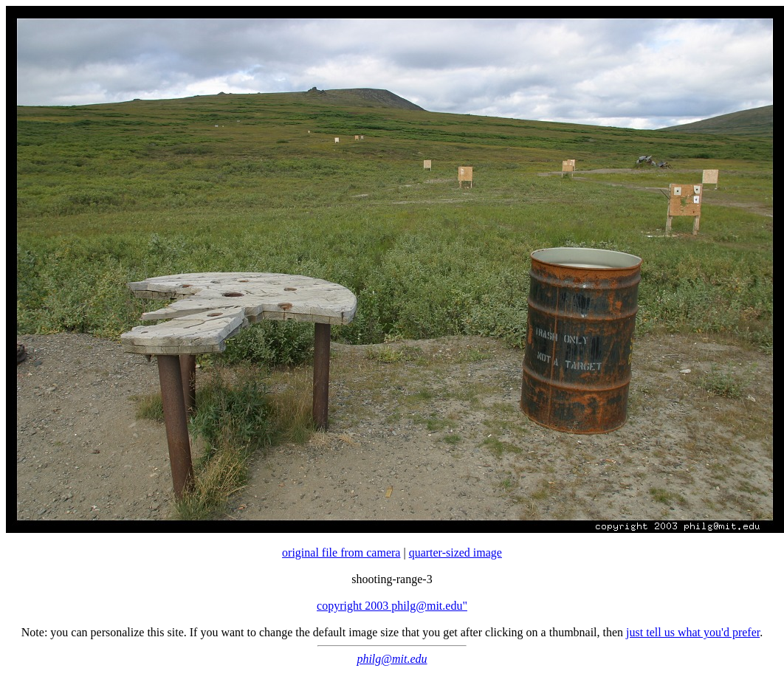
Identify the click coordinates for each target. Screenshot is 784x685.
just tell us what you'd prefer (693, 632)
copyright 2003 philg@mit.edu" (392, 606)
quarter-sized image (455, 553)
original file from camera (341, 553)
